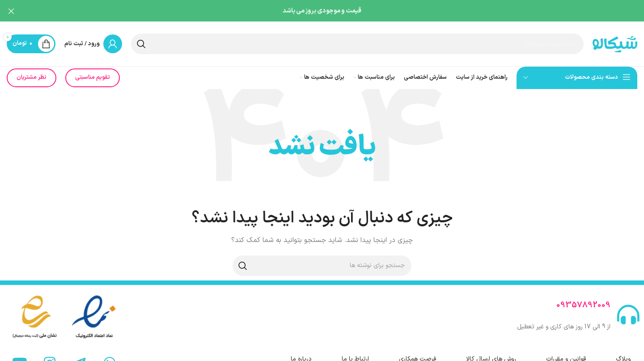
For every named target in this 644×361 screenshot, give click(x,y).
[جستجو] (357, 40)
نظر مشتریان (32, 73)
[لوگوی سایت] (615, 40)
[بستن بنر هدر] (11, 11)
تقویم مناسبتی (93, 73)
